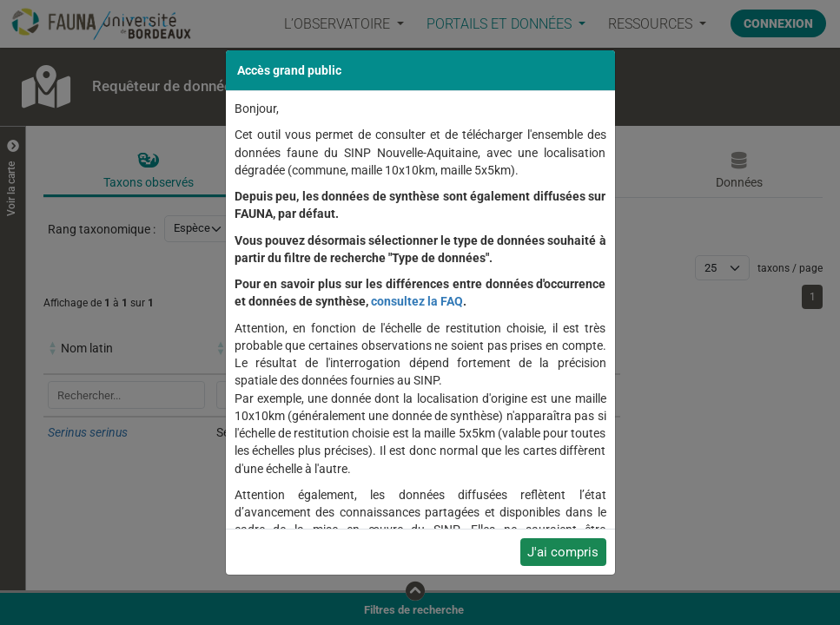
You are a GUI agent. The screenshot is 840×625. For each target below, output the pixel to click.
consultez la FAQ (417, 301)
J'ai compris (563, 552)
